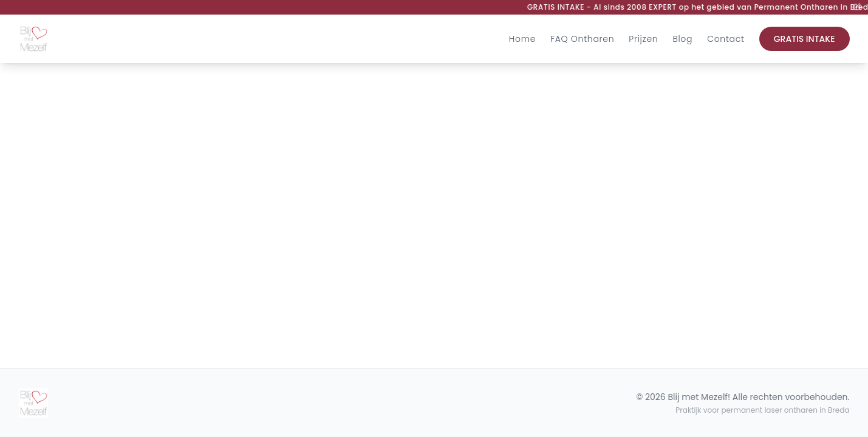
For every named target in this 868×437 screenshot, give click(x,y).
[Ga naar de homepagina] (33, 39)
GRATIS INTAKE (805, 39)
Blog (682, 39)
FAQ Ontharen (582, 39)
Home (522, 39)
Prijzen (643, 39)
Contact (726, 39)
